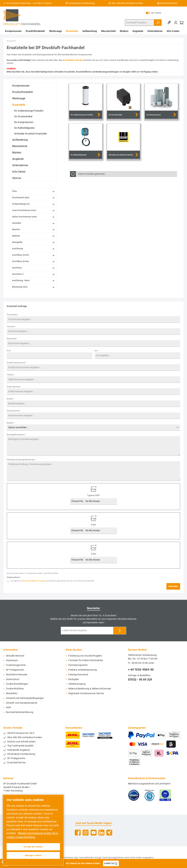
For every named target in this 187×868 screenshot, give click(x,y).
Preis (33, 191)
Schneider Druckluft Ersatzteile (30, 134)
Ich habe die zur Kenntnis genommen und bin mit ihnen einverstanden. (53, 581)
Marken (17, 153)
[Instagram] (86, 833)
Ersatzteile (19, 105)
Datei (93, 525)
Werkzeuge (19, 98)
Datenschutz (13, 679)
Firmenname (12, 315)
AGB (8, 707)
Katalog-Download (78, 675)
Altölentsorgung (77, 684)
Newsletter (12, 693)
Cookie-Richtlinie (15, 689)
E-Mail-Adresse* (14, 387)
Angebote (18, 159)
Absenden (173, 586)
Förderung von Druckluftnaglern (85, 656)
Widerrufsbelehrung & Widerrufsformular (90, 689)
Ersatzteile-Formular (73, 60)
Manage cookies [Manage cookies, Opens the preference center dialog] (33, 855)
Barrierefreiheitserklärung (20, 712)
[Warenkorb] (182, 22)
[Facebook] (78, 833)
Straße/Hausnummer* (16, 363)
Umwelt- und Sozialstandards (22, 703)
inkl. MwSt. (154, 13)
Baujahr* (11, 423)
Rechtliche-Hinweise (17, 675)
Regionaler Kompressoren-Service (86, 693)
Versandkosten (86, 857)
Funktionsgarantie (16, 665)
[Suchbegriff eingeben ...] (139, 23)
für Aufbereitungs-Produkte (29, 111)
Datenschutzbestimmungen (33, 581)
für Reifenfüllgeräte (24, 128)
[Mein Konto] (176, 22)
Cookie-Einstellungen (17, 684)
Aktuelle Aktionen (15, 656)
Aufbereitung (20, 140)
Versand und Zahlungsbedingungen (25, 698)
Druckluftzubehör (23, 92)
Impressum (12, 660)
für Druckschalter (23, 116)
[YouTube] (94, 833)
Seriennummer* (14, 411)
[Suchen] (158, 23)
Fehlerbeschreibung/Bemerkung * (21, 460)
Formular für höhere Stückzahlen (86, 660)
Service (17, 178)
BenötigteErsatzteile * (16, 435)
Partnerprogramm (78, 665)
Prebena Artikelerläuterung (83, 670)
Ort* (96, 351)
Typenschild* (94, 495)
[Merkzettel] (170, 22)
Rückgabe (74, 679)
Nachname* (12, 339)
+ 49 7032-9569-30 (141, 670)
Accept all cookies (33, 847)
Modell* (10, 399)
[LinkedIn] (101, 833)
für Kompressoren (24, 122)
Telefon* (10, 375)
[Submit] (120, 631)
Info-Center (19, 172)
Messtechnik (20, 146)
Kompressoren (21, 86)
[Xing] (109, 833)
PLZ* (9, 351)
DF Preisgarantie (15, 670)
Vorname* (11, 327)
